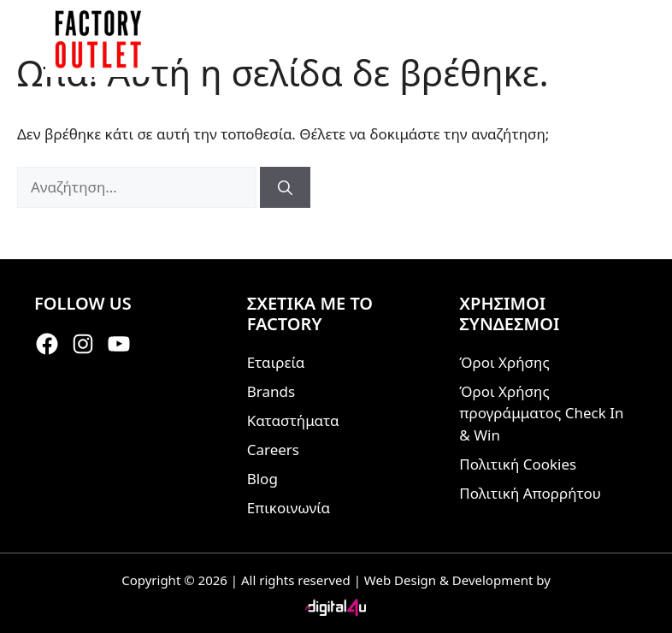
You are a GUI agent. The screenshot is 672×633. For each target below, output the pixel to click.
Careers (273, 450)
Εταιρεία (276, 362)
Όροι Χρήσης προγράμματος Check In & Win (541, 413)
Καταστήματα (293, 420)
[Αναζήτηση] (285, 187)
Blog (262, 479)
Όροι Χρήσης (504, 362)
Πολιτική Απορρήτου (530, 493)
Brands (271, 391)
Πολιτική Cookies (518, 464)
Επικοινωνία (289, 508)
